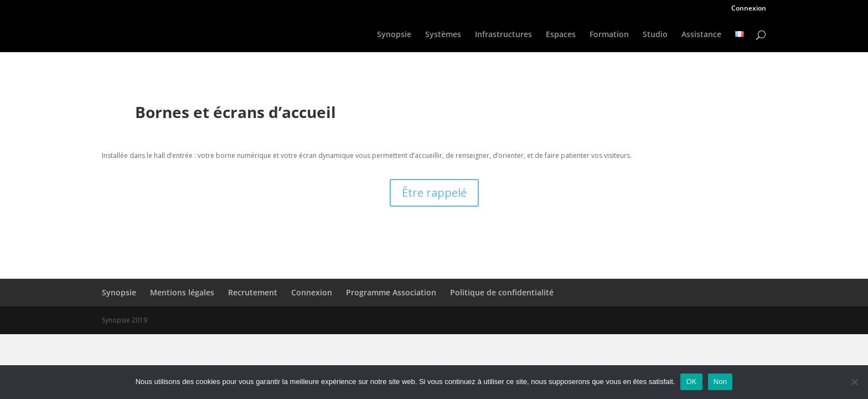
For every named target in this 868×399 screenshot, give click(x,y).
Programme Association (391, 292)
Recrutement (253, 292)
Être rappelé (434, 193)
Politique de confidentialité (502, 292)
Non (720, 382)
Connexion (749, 9)
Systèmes (443, 35)
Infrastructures (503, 35)
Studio (655, 35)
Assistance (701, 35)
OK (691, 382)
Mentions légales (182, 292)
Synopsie (394, 35)
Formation (609, 35)
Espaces (561, 35)
